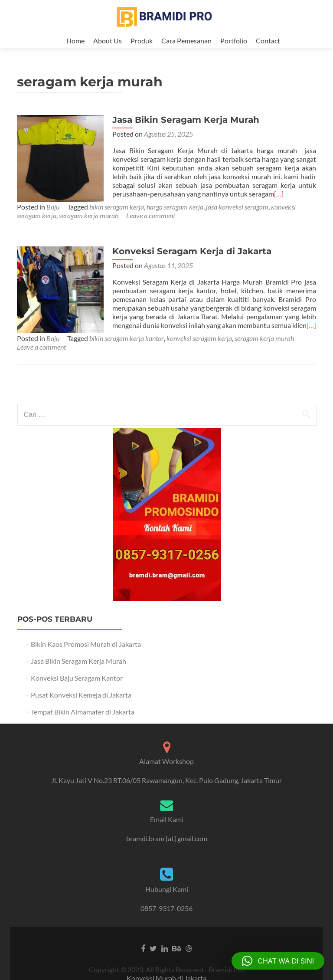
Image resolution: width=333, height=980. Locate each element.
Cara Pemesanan (186, 41)
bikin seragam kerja (117, 215)
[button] (278, 961)
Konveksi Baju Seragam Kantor (77, 687)
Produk (142, 41)
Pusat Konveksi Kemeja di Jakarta (81, 703)
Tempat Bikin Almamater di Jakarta (83, 720)
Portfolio (234, 41)
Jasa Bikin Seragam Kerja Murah (186, 128)
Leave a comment (151, 224)
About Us (108, 41)
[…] (279, 202)
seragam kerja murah (89, 224)
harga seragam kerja (175, 215)
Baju (53, 215)
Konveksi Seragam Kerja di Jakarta (192, 260)
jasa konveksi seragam (237, 215)
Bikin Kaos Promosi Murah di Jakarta (86, 653)
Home (75, 41)
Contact (268, 41)
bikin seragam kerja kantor (127, 347)
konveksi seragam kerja (199, 347)
